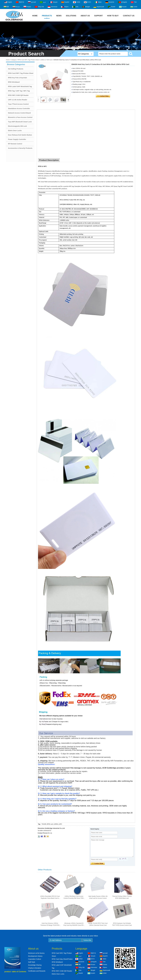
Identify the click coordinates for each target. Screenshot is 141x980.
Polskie (27, 7)
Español (65, 2)
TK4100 (44, 824)
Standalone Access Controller (19, 109)
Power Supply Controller (17, 139)
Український (99, 7)
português (122, 2)
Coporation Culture (35, 959)
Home (35, 16)
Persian (16, 7)
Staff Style (32, 962)
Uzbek (134, 7)
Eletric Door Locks (15, 131)
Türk (134, 2)
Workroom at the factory (36, 953)
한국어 (87, 2)
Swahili (111, 7)
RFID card (50, 824)
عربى (43, 2)
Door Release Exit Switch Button (20, 135)
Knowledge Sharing (35, 965)
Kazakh (123, 7)
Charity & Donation (35, 968)
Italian (98, 2)
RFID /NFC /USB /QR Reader (18, 95)
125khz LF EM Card (46, 60)
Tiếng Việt (39, 7)
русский (32, 2)
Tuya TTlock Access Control (18, 104)
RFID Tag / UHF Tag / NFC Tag (19, 91)
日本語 (77, 2)
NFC (61, 824)
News (59, 16)
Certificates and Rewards (37, 971)
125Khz (56, 824)
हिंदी (6, 7)
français (54, 2)
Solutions (71, 16)
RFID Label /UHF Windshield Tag (20, 86)
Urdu (75, 7)
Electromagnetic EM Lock (17, 126)
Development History (35, 956)
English (8, 2)
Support (98, 16)
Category (14, 60)
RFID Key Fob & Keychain (18, 78)
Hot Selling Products (16, 69)
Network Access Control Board (19, 113)
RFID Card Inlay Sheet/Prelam (62, 959)
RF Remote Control (15, 144)
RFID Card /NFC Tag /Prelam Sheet (28, 60)
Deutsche (110, 2)
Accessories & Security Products (20, 148)
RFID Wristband (14, 82)
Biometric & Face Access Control (20, 117)
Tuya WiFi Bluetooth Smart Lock (20, 122)
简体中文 (20, 2)
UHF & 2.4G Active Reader (18, 100)
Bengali (86, 7)
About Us (85, 16)
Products (47, 16)
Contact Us (129, 16)
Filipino (65, 7)
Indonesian (52, 7)
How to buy (113, 16)
